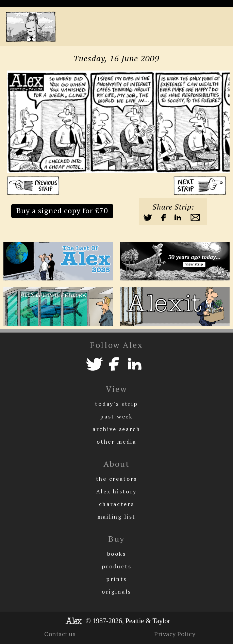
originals (116, 592)
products (117, 566)
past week (116, 416)
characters (117, 504)
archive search (116, 429)
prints (116, 579)
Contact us (60, 634)
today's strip (116, 404)
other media (116, 442)
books (117, 554)
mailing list (116, 517)
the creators (116, 479)
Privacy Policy (175, 634)
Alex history (116, 491)
